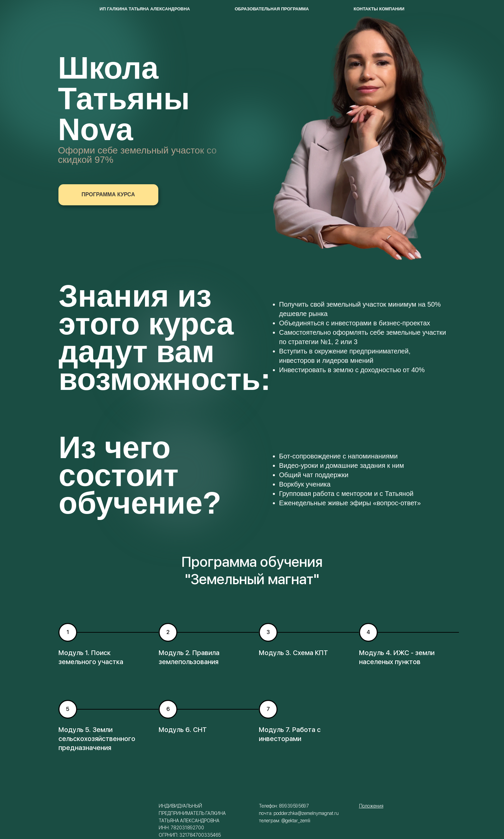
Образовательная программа (272, 9)
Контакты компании (379, 9)
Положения (371, 806)
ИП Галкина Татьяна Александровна (145, 9)
